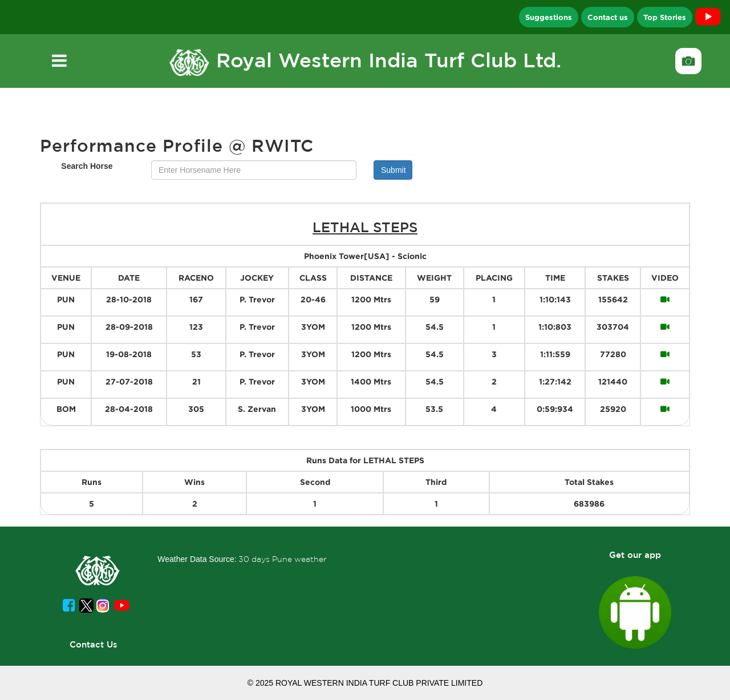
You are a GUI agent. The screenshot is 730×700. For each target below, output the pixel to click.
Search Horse (87, 166)
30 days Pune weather (283, 559)
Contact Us (94, 644)
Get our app (635, 555)
